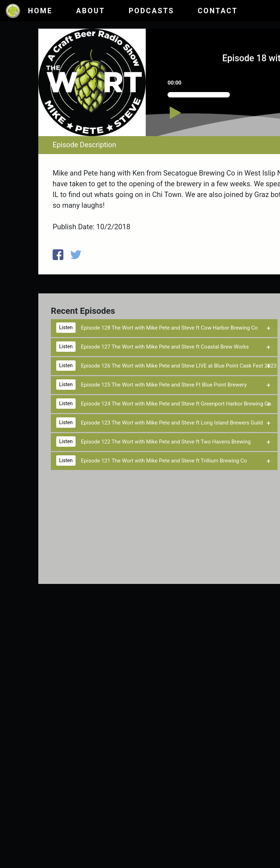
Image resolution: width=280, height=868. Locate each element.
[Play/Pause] (183, 116)
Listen (66, 327)
